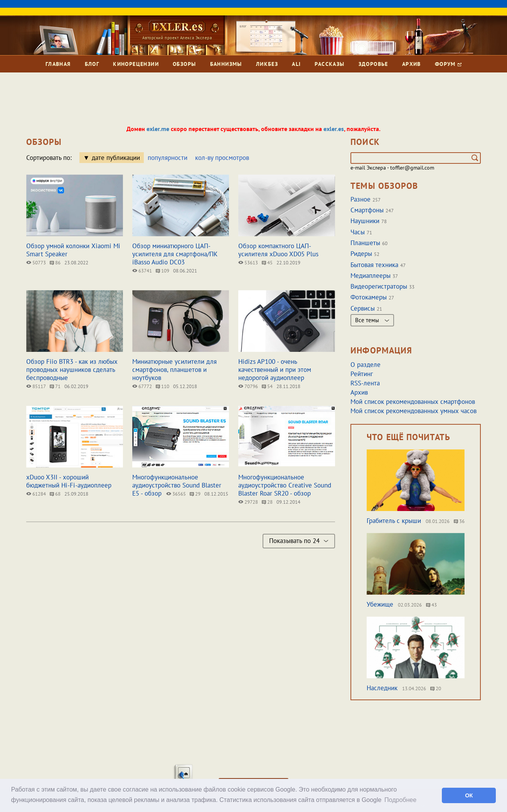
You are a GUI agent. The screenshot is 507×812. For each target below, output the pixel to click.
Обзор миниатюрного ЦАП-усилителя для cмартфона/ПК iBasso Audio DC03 (175, 254)
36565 (176, 494)
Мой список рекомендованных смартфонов (413, 402)
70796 (248, 386)
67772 (142, 386)
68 (55, 494)
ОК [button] (469, 795)
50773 (36, 263)
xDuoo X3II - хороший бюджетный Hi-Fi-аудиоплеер (69, 481)
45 (267, 263)
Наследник (382, 688)
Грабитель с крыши (394, 521)
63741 (142, 271)
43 (431, 605)
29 (195, 494)
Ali (296, 64)
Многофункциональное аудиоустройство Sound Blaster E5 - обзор (177, 485)
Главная (58, 64)
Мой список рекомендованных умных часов (414, 411)
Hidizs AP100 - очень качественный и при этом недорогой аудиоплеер (275, 370)
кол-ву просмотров (222, 158)
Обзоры (184, 64)
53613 (248, 263)
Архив (412, 64)
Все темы (372, 320)
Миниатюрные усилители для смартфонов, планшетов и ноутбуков (174, 370)
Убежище (380, 604)
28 (267, 502)
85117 (36, 386)
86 (55, 263)
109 (163, 271)
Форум (448, 64)
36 (459, 521)
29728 (248, 502)
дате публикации (116, 158)
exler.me (158, 129)
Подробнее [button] (400, 800)
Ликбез (267, 64)
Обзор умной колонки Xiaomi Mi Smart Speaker (73, 250)
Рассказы (329, 64)
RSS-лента (365, 383)
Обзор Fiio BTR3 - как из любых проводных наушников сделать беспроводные (72, 370)
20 (436, 688)
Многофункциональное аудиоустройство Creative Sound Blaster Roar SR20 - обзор (285, 485)
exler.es (334, 129)
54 (267, 386)
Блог (92, 64)
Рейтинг (362, 374)
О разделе (366, 365)
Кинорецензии (136, 64)
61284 (36, 494)
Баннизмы (226, 64)
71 (55, 386)
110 (163, 386)
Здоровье (373, 64)
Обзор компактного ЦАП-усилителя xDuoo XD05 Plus (278, 250)
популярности (168, 158)
